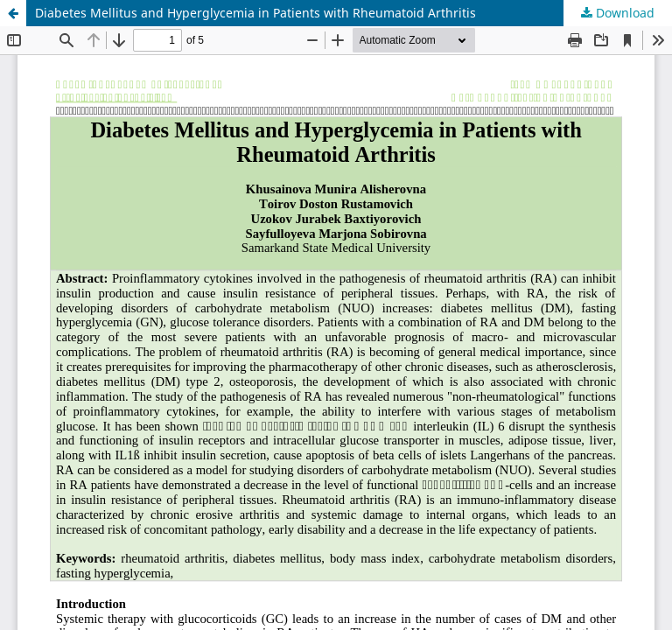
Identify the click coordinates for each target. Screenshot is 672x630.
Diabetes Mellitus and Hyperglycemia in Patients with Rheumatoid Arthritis (255, 13)
